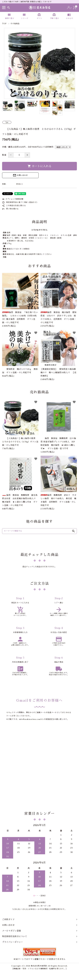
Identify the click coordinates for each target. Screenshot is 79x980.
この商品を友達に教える (14, 206)
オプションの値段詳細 (13, 199)
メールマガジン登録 (11, 931)
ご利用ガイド (8, 919)
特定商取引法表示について (15, 936)
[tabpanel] (39, 63)
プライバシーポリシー (13, 942)
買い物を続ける (10, 209)
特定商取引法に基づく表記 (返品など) (20, 202)
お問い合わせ (20, 175)
